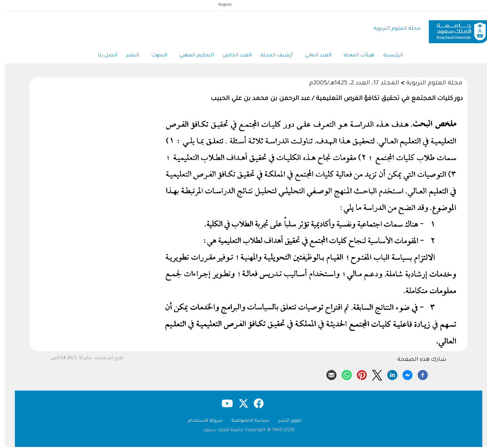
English (220, 5)
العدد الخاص (232, 56)
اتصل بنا (98, 56)
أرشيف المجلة (273, 56)
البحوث (152, 57)
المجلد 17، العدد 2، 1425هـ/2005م (349, 84)
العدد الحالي (316, 57)
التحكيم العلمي (191, 57)
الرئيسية (393, 56)
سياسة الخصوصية (246, 422)
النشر (124, 56)
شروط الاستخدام (200, 422)
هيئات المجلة (357, 57)
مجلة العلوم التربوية (392, 29)
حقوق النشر (285, 422)
